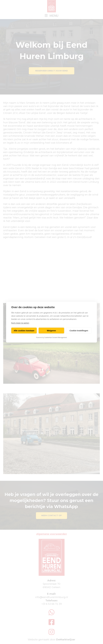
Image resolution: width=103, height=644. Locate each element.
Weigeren (51, 331)
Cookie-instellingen (79, 331)
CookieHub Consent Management (56, 337)
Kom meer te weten (20, 323)
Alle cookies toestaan (24, 331)
